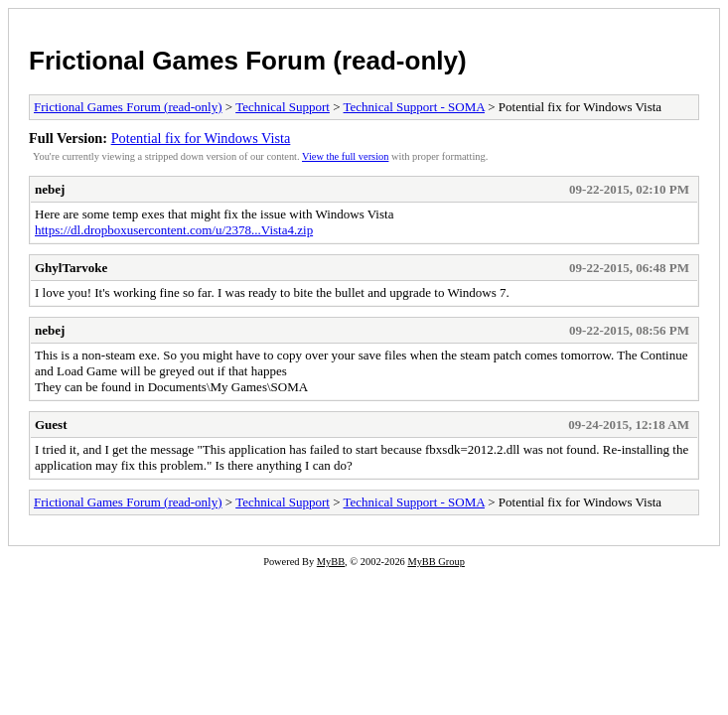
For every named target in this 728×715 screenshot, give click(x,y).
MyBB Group (436, 562)
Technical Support (283, 107)
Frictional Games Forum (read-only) (248, 61)
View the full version (345, 156)
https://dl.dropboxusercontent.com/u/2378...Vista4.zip (174, 230)
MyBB (331, 562)
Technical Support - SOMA (414, 107)
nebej (50, 189)
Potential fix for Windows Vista (201, 138)
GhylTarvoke (71, 268)
